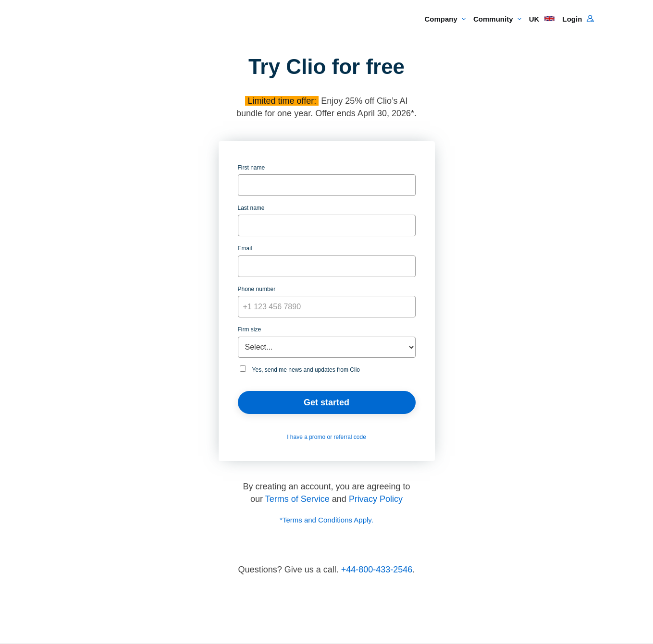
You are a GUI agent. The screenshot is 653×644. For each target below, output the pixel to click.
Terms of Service (297, 499)
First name (252, 168)
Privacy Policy (376, 499)
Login (578, 19)
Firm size (250, 329)
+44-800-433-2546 (377, 570)
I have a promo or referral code (326, 437)
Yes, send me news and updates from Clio (300, 369)
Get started (326, 402)
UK (542, 19)
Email (245, 248)
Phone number (257, 289)
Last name (251, 208)
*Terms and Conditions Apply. (326, 520)
